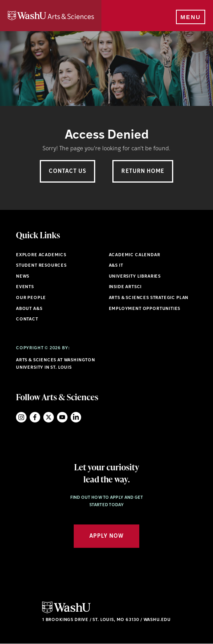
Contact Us (68, 172)
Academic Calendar (135, 255)
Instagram (21, 417)
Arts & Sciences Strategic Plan (149, 298)
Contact (27, 319)
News (23, 277)
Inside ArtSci (125, 287)
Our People (31, 298)
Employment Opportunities (145, 309)
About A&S (29, 309)
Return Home (143, 172)
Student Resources (41, 266)
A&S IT (116, 266)
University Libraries (135, 277)
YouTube (62, 417)
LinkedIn (76, 417)
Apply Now (106, 536)
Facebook (35, 417)
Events (25, 287)
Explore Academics (41, 255)
